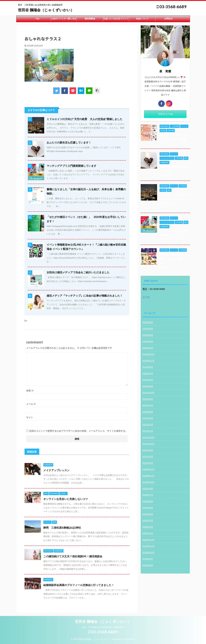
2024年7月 (148, 373)
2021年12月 (148, 437)
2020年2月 (148, 527)
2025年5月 (148, 342)
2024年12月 (148, 354)
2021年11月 (148, 444)
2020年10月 (148, 482)
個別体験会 (90, 19)
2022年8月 (148, 399)
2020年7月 (148, 495)
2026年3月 (148, 322)
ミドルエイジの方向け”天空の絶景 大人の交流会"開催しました (85, 119)
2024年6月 (148, 380)
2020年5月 (148, 508)
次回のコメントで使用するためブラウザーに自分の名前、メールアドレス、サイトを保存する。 (78, 431)
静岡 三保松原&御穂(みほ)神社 (62, 528)
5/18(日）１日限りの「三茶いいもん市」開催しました (174, 259)
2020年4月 (148, 514)
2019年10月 (148, 553)
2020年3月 (148, 521)
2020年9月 (148, 489)
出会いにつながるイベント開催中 (116, 20)
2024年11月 (148, 361)
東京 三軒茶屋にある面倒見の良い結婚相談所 (103, 627)
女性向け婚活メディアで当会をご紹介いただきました (78, 272)
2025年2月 (148, 348)
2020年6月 (148, 501)
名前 (30, 391)
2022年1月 (148, 431)
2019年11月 (148, 546)
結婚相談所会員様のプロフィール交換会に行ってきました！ (79, 585)
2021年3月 (148, 463)
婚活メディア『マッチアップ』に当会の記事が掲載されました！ (85, 296)
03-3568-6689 (172, 7)
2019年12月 (148, 540)
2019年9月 (148, 559)
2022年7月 (148, 405)
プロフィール (165, 114)
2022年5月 (148, 418)
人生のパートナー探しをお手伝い (64, 20)
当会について (142, 19)
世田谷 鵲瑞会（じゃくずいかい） (46, 10)
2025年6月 (148, 335)
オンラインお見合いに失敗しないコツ (66, 499)
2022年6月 (148, 412)
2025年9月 (148, 329)
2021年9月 (148, 450)
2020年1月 (148, 533)
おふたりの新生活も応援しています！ (69, 143)
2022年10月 (148, 393)
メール (31, 404)
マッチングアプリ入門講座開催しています (72, 166)
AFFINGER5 (129, 639)
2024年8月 (148, 367)
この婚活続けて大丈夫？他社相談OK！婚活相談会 (73, 556)
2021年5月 (148, 457)
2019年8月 (148, 565)
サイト (30, 417)
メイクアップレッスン (56, 470)
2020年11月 (148, 476)
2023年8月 (148, 386)
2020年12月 (148, 469)
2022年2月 (148, 425)
